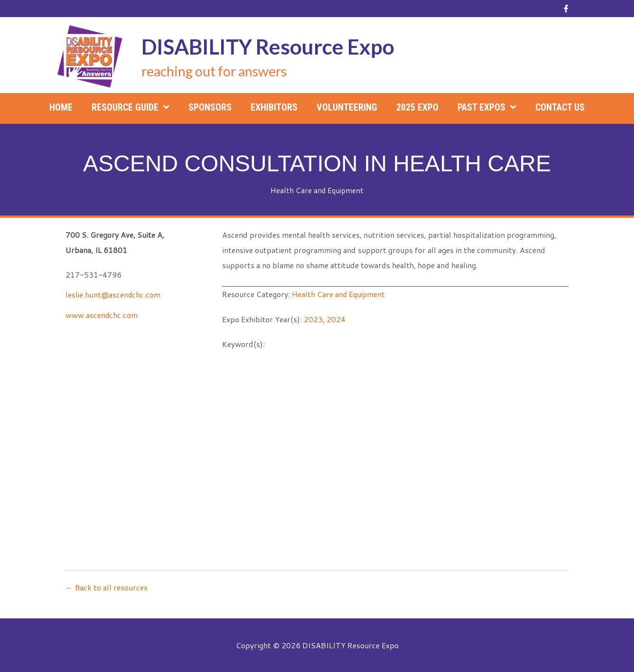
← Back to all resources (107, 587)
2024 (336, 319)
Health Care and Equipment (317, 190)
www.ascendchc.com (102, 314)
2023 (313, 319)
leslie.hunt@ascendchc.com (114, 294)
